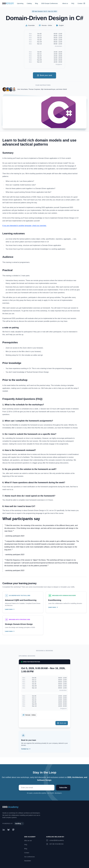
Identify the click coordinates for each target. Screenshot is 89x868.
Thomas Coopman (34, 89)
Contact (81, 3)
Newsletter (28, 861)
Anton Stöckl (63, 89)
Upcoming (20, 3)
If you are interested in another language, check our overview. (24, 226)
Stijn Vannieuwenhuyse (48, 89)
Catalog (29, 3)
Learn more (10, 609)
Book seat (62, 723)
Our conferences (30, 857)
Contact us (26, 749)
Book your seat (44, 75)
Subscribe (63, 788)
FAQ (73, 3)
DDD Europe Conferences (50, 3)
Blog (36, 3)
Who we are (28, 841)
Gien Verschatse (23, 89)
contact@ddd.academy (57, 840)
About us (65, 3)
